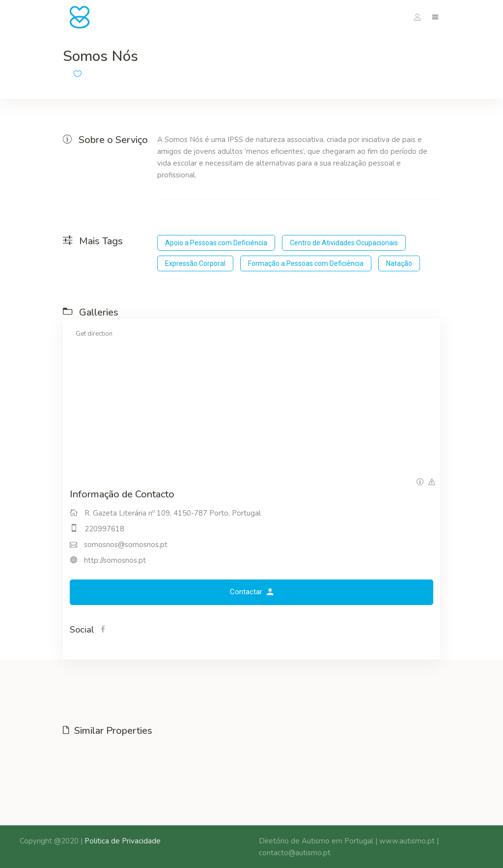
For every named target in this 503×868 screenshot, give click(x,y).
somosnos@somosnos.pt (126, 545)
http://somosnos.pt (115, 560)
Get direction (94, 334)
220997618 (104, 529)
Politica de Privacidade (123, 841)
